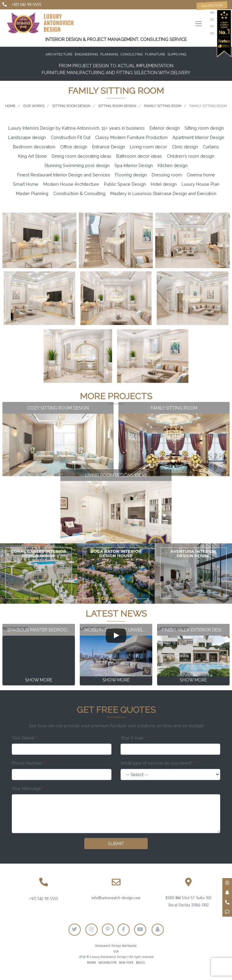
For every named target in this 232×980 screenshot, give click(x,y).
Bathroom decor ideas (139, 156)
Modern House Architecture (71, 184)
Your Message (28, 788)
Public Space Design (125, 184)
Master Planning (32, 193)
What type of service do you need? (158, 763)
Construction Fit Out (71, 137)
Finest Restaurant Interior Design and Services (64, 175)
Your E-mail (133, 738)
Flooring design (131, 175)
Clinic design (185, 147)
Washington (108, 963)
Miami (92, 963)
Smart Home (26, 184)
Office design (74, 147)
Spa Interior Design (134, 165)
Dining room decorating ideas (82, 156)
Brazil (141, 963)
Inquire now (212, 5)
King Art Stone (32, 156)
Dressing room (167, 175)
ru (212, 33)
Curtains (211, 147)
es (212, 19)
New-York (126, 963)
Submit (116, 844)
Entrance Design (109, 147)
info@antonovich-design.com (116, 898)
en (212, 13)
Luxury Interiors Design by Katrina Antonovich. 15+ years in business (76, 128)
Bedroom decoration (34, 147)
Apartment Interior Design (198, 137)
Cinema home (201, 175)
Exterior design (165, 128)
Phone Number (29, 763)
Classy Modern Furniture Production (131, 137)
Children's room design (190, 156)
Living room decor (148, 147)
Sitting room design (204, 128)
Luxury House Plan (200, 184)
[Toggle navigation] (199, 24)
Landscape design (27, 137)
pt (212, 26)
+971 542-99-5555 (26, 5)
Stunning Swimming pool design (77, 165)
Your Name (24, 738)
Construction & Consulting (79, 193)
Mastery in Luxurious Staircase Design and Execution (163, 193)
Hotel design (164, 184)
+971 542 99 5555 (44, 899)
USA (116, 952)
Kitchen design (173, 165)
